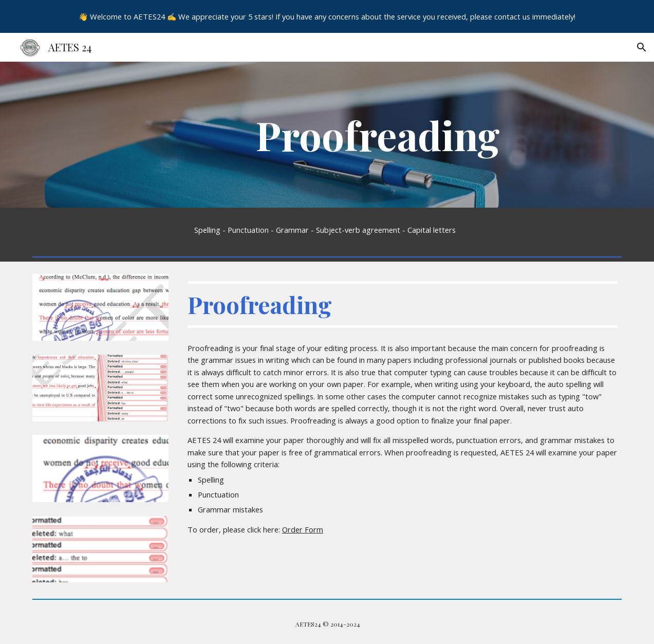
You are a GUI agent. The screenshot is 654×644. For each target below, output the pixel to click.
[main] (377, 135)
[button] (642, 47)
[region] (327, 16)
